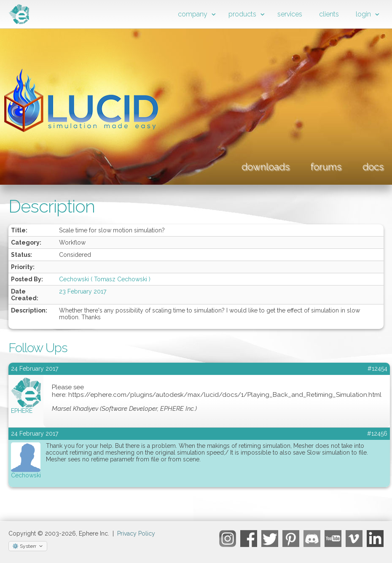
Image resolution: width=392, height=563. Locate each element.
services (290, 14)
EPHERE (22, 411)
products (242, 14)
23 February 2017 (83, 291)
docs (373, 167)
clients (329, 14)
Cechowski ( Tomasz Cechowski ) (105, 279)
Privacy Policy (136, 533)
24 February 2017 (35, 434)
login (363, 14)
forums (326, 167)
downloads (266, 167)
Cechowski (26, 475)
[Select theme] (28, 546)
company (193, 14)
